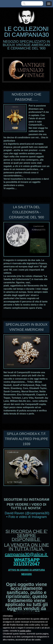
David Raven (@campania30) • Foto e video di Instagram (27, 515)
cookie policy (25, 631)
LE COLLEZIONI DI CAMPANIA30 (26, 32)
